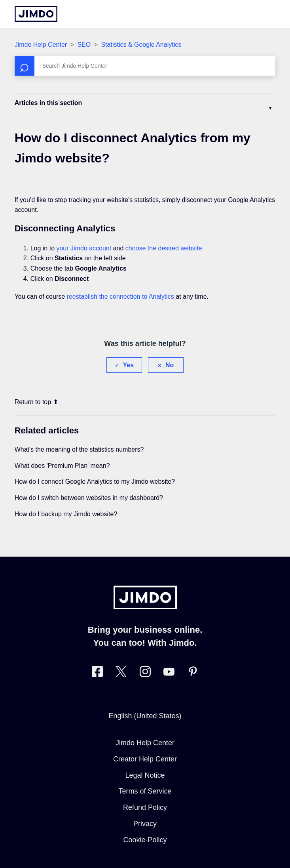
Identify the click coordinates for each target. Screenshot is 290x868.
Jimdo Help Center (41, 45)
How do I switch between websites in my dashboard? (89, 498)
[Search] (145, 66)
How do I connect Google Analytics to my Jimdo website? (95, 482)
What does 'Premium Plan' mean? (62, 466)
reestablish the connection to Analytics (120, 297)
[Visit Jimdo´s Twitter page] (121, 673)
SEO (84, 45)
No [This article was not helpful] (170, 365)
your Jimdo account (84, 248)
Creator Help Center (145, 759)
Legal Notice (145, 775)
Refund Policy (145, 807)
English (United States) (145, 716)
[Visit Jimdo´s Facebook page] (97, 673)
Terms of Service (145, 791)
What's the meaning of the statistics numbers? (79, 449)
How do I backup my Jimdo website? (66, 514)
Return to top (37, 402)
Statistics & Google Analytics (141, 45)
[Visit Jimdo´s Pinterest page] (193, 673)
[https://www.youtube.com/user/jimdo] (169, 673)
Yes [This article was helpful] (128, 365)
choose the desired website (164, 248)
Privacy (145, 824)
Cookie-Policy (145, 840)
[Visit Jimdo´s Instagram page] (145, 673)
